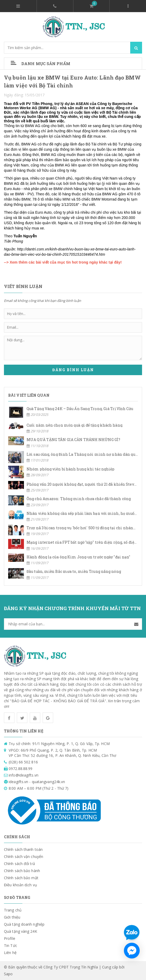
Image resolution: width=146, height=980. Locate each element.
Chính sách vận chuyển (24, 856)
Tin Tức (11, 945)
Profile (10, 938)
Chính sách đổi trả (19, 864)
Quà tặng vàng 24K (21, 931)
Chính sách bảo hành (22, 871)
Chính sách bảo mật (21, 878)
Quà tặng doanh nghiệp (24, 924)
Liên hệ (10, 953)
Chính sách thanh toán (23, 849)
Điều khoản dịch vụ (21, 885)
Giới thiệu (12, 917)
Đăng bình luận (73, 370)
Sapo (8, 974)
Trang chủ (13, 910)
